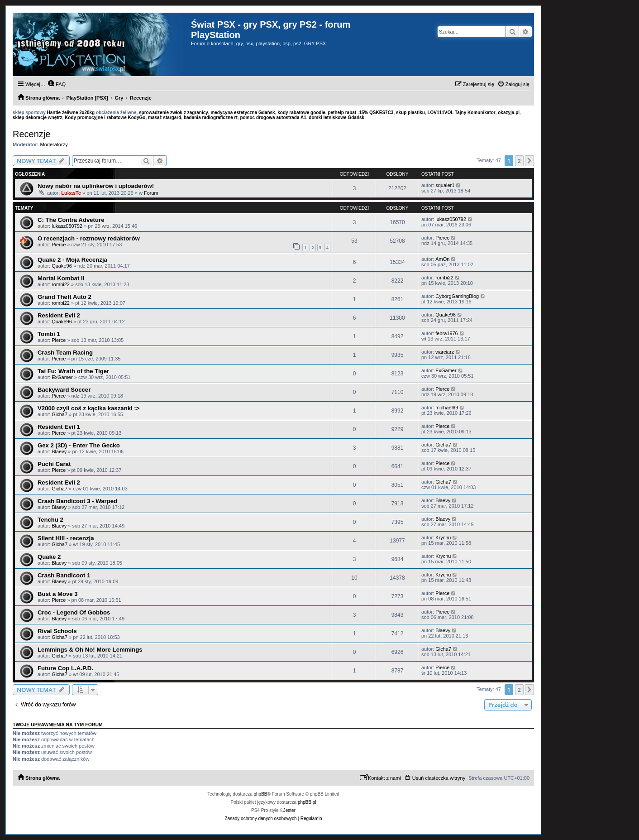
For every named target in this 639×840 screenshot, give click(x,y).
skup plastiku (410, 113)
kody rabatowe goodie (301, 113)
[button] (529, 161)
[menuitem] (57, 84)
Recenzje (31, 134)
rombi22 (61, 284)
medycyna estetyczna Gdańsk (243, 113)
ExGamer (62, 377)
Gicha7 (60, 414)
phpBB (261, 794)
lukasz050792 (67, 226)
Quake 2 (49, 557)
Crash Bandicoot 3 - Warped (77, 501)
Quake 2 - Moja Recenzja (72, 260)
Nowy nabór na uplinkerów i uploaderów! (96, 186)
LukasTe (71, 193)
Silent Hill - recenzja (66, 538)
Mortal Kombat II (61, 278)
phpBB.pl (307, 802)
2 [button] (519, 161)
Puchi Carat (54, 464)
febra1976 (447, 333)
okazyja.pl (509, 113)
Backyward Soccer (64, 390)
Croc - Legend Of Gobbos (74, 612)
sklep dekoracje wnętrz (38, 118)
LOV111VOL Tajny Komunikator (461, 113)
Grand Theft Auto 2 (64, 297)
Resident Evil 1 (59, 427)
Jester (289, 810)
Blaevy (59, 451)
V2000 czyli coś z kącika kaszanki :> (88, 408)
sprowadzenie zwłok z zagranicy (174, 113)
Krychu (443, 538)
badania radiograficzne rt (211, 118)
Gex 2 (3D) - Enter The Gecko (79, 445)
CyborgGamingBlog (457, 296)
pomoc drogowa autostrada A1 (273, 118)
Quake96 (62, 266)
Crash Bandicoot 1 (64, 575)
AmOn (442, 259)
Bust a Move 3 (58, 594)
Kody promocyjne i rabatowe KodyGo (105, 118)
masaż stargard (165, 118)
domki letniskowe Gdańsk (336, 118)
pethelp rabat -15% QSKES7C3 (360, 113)
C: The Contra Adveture (71, 220)
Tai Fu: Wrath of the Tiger (73, 371)
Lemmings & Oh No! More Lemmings (90, 650)
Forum (151, 193)
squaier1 (445, 185)
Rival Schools (57, 631)
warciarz (445, 352)
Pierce (59, 245)
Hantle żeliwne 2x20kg (71, 113)
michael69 (447, 408)
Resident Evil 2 (59, 315)
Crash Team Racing (65, 353)
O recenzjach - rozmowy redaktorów (89, 238)
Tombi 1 (49, 334)
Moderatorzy (54, 144)
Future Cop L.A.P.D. (65, 668)
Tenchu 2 (50, 520)
